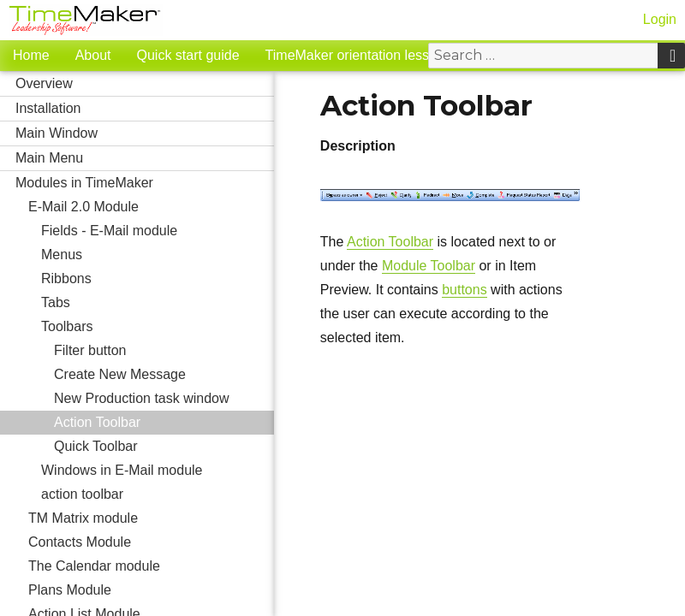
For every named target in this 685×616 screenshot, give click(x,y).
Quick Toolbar (96, 446)
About (93, 55)
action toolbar (158, 495)
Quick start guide (188, 55)
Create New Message (164, 375)
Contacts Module (151, 542)
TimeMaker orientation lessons (358, 55)
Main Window (145, 133)
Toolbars (158, 327)
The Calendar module (151, 566)
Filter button (90, 350)
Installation (145, 109)
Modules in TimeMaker (145, 183)
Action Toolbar (97, 422)
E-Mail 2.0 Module (151, 207)
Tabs (158, 303)
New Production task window (164, 399)
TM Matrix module (151, 518)
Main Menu (145, 158)
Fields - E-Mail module (158, 231)
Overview (145, 84)
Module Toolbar (429, 266)
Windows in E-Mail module (158, 471)
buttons (464, 290)
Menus (158, 255)
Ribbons (66, 278)
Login (660, 19)
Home (31, 55)
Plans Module (151, 590)
